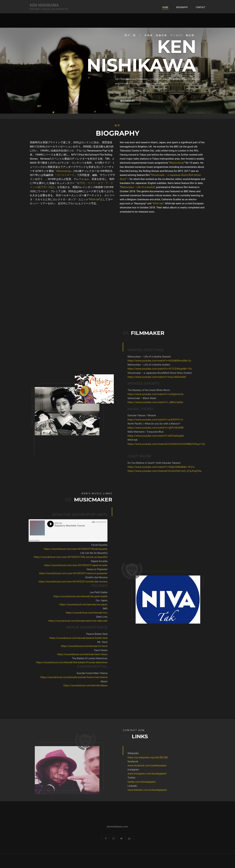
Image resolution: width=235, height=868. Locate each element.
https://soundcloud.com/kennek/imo (101, 613)
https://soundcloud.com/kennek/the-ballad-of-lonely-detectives (86, 662)
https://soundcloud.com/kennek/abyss (100, 685)
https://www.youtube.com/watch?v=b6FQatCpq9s (141, 436)
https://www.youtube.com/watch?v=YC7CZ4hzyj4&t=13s (145, 369)
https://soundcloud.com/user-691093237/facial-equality (90, 549)
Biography (182, 7)
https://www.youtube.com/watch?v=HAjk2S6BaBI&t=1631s (147, 467)
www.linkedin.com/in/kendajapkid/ (133, 790)
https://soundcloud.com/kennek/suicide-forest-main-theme (88, 677)
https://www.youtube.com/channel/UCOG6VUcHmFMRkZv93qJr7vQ (152, 444)
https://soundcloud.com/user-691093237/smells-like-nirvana (88, 582)
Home (165, 7)
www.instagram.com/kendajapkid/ (133, 774)
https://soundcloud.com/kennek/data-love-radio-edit (92, 621)
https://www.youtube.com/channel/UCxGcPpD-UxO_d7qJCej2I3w (150, 471)
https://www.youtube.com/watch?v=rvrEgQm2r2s (141, 394)
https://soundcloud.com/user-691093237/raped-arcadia (90, 565)
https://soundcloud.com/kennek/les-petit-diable (95, 596)
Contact (200, 7)
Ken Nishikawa (44, 5)
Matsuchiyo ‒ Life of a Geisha (137, 187)
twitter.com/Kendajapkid (127, 782)
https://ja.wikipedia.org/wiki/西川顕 (133, 757)
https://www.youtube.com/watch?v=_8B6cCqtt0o (141, 402)
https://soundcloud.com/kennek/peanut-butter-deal (93, 638)
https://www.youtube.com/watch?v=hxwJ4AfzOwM (142, 377)
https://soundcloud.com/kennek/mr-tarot (99, 646)
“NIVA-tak (158, 203)
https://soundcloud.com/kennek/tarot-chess (97, 654)
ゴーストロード (65, 175)
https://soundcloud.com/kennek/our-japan (98, 604)
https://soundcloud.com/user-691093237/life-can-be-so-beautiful (85, 557)
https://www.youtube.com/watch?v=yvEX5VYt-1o (141, 420)
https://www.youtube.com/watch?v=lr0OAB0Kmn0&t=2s (145, 361)
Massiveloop (64, 171)
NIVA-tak (94, 199)
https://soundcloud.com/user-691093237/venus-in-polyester (88, 573)
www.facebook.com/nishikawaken (132, 765)
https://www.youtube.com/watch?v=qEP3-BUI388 (141, 428)
